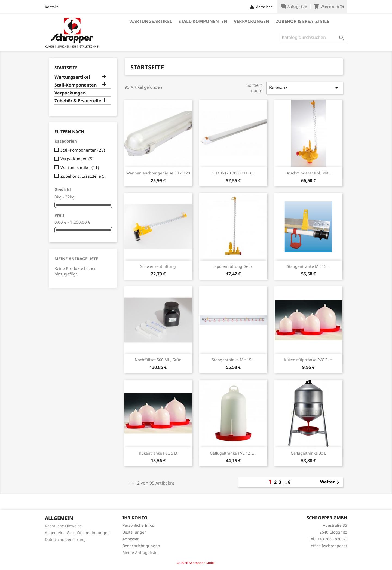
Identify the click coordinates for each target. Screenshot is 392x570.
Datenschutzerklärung (65, 539)
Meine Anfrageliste (76, 259)
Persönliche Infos (138, 525)
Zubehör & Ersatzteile (302, 21)
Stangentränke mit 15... (308, 266)
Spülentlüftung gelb (233, 266)
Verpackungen (252, 21)
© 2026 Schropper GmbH (196, 563)
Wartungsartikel (151, 21)
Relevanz (305, 88)
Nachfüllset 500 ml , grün (158, 360)
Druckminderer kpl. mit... (308, 173)
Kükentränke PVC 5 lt (158, 453)
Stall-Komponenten (203, 21)
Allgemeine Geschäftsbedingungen (77, 533)
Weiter (331, 482)
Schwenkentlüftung (158, 266)
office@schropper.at (329, 546)
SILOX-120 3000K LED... (233, 173)
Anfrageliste (294, 7)
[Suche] (313, 37)
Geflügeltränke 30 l (308, 453)
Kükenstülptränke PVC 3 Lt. (308, 360)
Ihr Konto (135, 518)
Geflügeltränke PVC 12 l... (233, 453)
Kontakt (51, 7)
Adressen (131, 539)
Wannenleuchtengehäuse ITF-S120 (158, 173)
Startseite (66, 68)
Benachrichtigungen (141, 546)
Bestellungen (135, 532)
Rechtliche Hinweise (63, 526)
